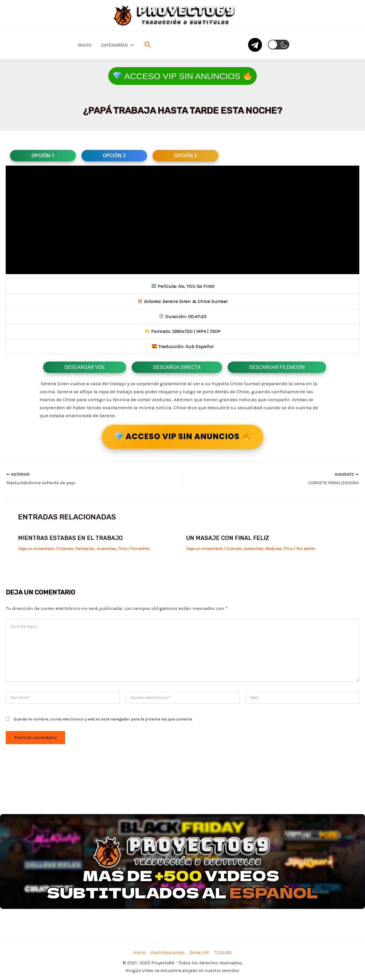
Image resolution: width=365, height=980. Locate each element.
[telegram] (255, 45)
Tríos (123, 549)
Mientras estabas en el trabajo (70, 538)
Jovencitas (106, 549)
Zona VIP (199, 952)
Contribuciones (168, 952)
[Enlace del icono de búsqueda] (148, 45)
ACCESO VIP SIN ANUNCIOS (182, 437)
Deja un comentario (36, 549)
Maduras (273, 549)
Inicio (139, 952)
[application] (131, 45)
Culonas (66, 549)
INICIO (85, 45)
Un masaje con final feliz (228, 538)
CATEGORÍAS (117, 45)
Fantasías (85, 549)
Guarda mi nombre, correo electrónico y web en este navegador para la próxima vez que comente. (103, 719)
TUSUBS (223, 952)
